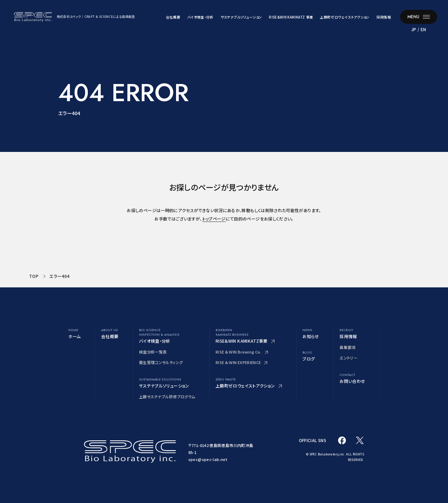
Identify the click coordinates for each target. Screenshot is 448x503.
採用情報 (384, 17)
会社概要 (173, 17)
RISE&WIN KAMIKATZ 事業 (291, 17)
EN (423, 29)
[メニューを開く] (419, 17)
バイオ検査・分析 (200, 17)
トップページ (214, 219)
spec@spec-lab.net (208, 459)
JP (414, 29)
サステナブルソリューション (241, 17)
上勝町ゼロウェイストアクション (345, 17)
